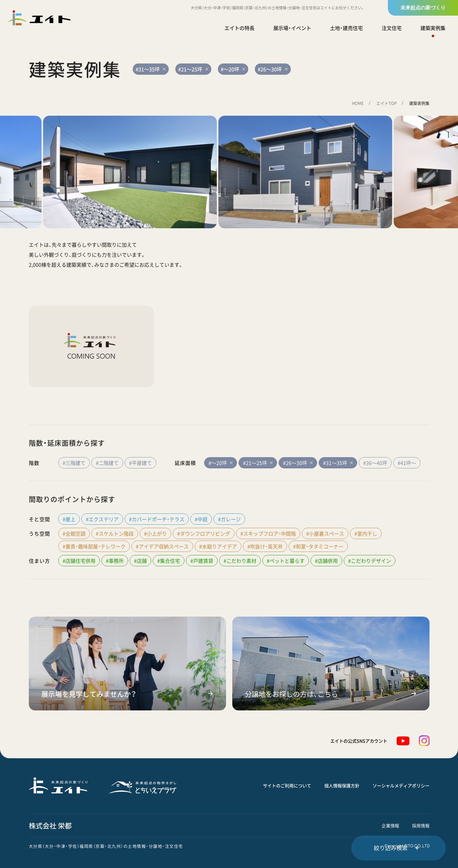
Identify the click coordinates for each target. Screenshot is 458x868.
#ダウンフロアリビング (204, 533)
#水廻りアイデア (218, 546)
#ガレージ (229, 519)
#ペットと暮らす (286, 561)
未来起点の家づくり (423, 8)
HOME (358, 103)
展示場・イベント (292, 28)
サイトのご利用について (287, 785)
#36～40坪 (375, 463)
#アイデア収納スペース (162, 546)
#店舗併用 (326, 561)
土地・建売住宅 (346, 28)
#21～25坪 (258, 463)
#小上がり (155, 533)
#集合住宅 (169, 561)
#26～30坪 (298, 463)
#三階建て (74, 463)
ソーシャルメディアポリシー (401, 785)
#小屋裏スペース (325, 533)
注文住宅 (392, 28)
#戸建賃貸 (202, 561)
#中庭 (201, 519)
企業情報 (390, 825)
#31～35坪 (338, 463)
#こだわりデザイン (370, 561)
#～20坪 (221, 463)
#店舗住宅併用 (79, 561)
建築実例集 (433, 28)
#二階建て (107, 463)
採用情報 (421, 825)
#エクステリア (102, 519)
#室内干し (366, 533)
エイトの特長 (239, 28)
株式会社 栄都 (50, 825)
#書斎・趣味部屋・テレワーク (94, 546)
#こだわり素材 (240, 561)
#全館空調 (74, 533)
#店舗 (140, 561)
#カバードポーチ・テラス (157, 519)
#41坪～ (407, 463)
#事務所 (115, 561)
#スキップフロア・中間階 (268, 533)
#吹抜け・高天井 (265, 546)
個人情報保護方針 (342, 785)
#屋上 (69, 519)
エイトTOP (386, 103)
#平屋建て (140, 463)
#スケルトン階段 (115, 533)
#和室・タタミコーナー (318, 546)
